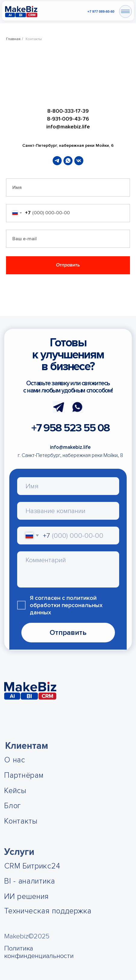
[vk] (79, 161)
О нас (15, 760)
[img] (21, 12)
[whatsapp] (68, 161)
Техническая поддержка (48, 911)
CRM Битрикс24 (32, 866)
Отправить (68, 633)
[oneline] (68, 511)
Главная (13, 39)
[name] (68, 486)
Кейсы (15, 791)
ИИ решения (26, 897)
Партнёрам (24, 775)
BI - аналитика (30, 881)
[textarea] (68, 569)
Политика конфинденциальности (39, 952)
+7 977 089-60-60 (101, 11)
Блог (13, 806)
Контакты (21, 821)
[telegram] (57, 161)
